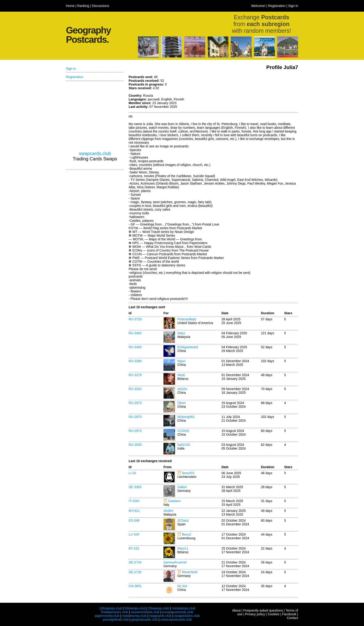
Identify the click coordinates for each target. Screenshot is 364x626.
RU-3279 (135, 375)
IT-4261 (134, 501)
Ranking (83, 6)
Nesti (181, 375)
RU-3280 (135, 361)
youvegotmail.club (116, 619)
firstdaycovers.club (115, 612)
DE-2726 (135, 572)
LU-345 (134, 534)
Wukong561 (186, 417)
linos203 (188, 473)
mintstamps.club (184, 608)
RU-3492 (135, 333)
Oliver (182, 403)
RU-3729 (135, 319)
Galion (182, 487)
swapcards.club (95, 153)
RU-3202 (135, 389)
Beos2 (187, 534)
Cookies (274, 614)
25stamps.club (159, 608)
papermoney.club (107, 616)
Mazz (181, 333)
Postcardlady (187, 319)
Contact (292, 618)
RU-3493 (135, 347)
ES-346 (134, 520)
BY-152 (134, 548)
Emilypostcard (188, 347)
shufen (168, 511)
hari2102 (184, 445)
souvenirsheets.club (145, 612)
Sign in (293, 6)
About (236, 610)
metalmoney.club (134, 616)
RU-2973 (135, 403)
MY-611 (134, 511)
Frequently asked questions (263, 610)
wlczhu (182, 389)
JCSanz (183, 520)
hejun (181, 361)
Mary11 (183, 548)
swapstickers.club (187, 616)
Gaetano (174, 501)
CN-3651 (135, 586)
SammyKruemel (175, 562)
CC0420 (183, 431)
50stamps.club (135, 608)
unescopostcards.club (176, 619)
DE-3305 (135, 487)
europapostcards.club (178, 612)
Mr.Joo (182, 586)
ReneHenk (190, 572)
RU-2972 (135, 431)
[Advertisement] (263, 93)
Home (70, 6)
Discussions (101, 6)
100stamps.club (110, 608)
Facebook (289, 614)
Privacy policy (255, 614)
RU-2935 (135, 445)
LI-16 (132, 473)
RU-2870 (135, 417)
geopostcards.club (145, 619)
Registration (277, 6)
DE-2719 (135, 562)
